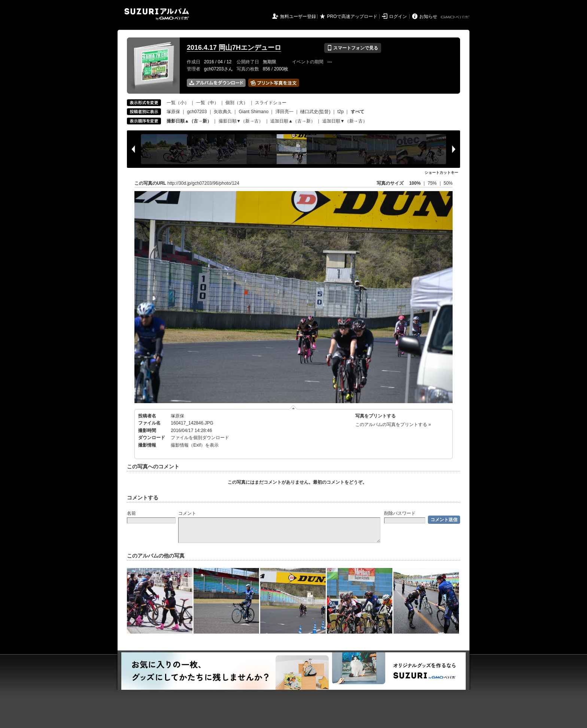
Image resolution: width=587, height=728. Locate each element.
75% (433, 183)
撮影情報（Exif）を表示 (195, 445)
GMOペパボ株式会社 (456, 17)
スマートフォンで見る (352, 48)
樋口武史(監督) (315, 112)
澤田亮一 (285, 112)
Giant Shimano (254, 112)
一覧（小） (178, 103)
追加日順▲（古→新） (293, 121)
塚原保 (173, 112)
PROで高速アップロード (352, 16)
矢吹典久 (223, 112)
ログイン (398, 16)
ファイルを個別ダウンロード (200, 438)
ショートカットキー (441, 173)
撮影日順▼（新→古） (241, 121)
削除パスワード (400, 513)
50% (448, 183)
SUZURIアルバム (157, 14)
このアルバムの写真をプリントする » (393, 425)
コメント (187, 513)
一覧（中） (207, 103)
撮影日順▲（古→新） (189, 121)
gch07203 (197, 112)
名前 (131, 513)
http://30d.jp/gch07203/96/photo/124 (203, 183)
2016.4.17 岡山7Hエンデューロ (234, 48)
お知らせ (428, 16)
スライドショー (271, 103)
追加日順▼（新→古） (345, 121)
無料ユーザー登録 (298, 16)
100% (415, 183)
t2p (340, 112)
